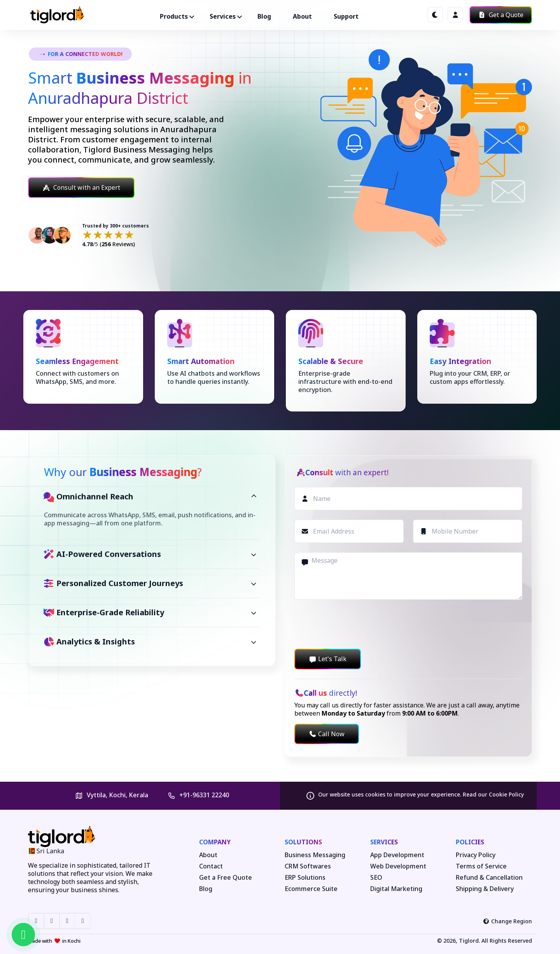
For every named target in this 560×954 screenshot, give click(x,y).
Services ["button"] (223, 16)
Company (215, 842)
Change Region (508, 921)
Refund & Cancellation (489, 878)
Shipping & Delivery (485, 889)
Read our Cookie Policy (493, 794)
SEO (376, 878)
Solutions (303, 842)
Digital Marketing (396, 889)
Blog (264, 16)
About (302, 16)
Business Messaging (315, 855)
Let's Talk (328, 659)
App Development (397, 855)
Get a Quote (501, 15)
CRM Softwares (308, 866)
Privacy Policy (476, 855)
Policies (470, 842)
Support (346, 16)
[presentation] (353, 624)
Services (384, 842)
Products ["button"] (174, 16)
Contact (211, 866)
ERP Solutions (305, 878)
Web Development (398, 866)
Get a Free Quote (226, 878)
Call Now (327, 734)
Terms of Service (481, 866)
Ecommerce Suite (311, 889)
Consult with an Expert (81, 187)
